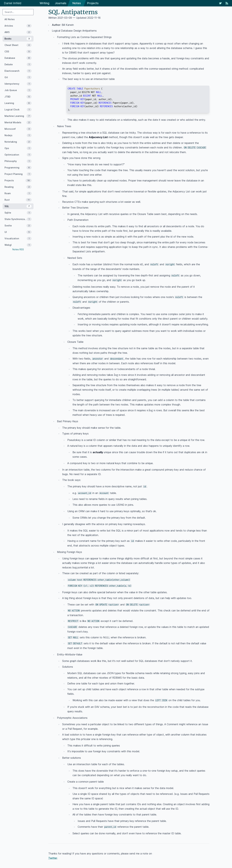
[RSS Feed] (227, 3)
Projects (93, 3)
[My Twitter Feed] (220, 3)
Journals (61, 3)
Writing (44, 3)
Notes (77, 3)
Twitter (53, 858)
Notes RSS (18, 249)
